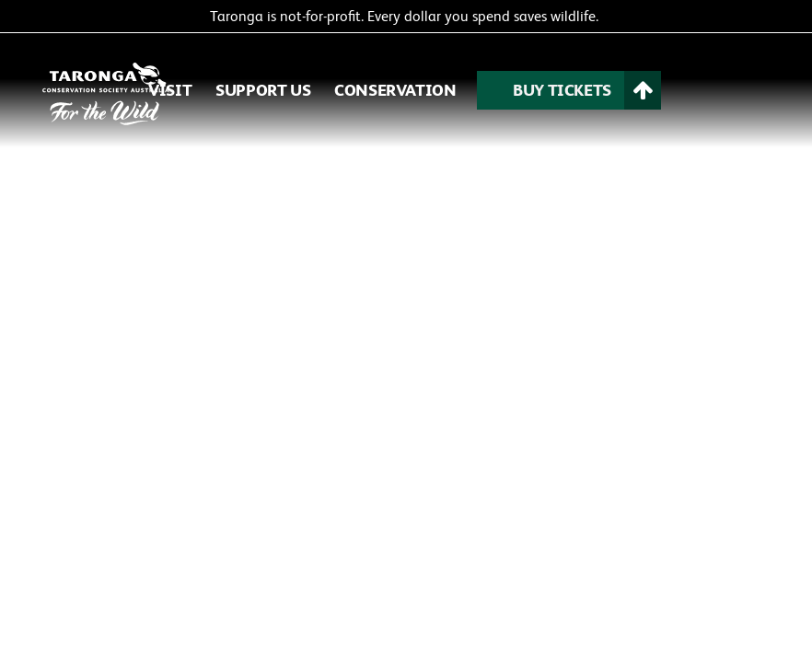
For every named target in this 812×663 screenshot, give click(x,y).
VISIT (170, 90)
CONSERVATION (395, 90)
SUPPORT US (263, 90)
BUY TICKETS (562, 90)
